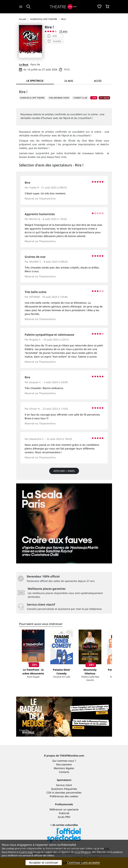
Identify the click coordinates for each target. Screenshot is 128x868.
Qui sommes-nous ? (64, 761)
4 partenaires (26, 852)
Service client (64, 785)
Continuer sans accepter (84, 862)
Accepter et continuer (44, 862)
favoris (55, 41)
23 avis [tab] (69, 81)
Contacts (64, 772)
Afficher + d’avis (64, 471)
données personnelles (68, 793)
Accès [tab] (98, 81)
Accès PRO (64, 817)
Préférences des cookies (64, 796)
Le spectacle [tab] (35, 81)
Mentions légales (64, 768)
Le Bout (24, 64)
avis (52, 36)
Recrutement (64, 764)
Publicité (64, 813)
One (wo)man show (59, 98)
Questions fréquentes (64, 789)
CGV (49, 793)
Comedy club (80, 98)
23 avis (63, 31)
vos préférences (83, 852)
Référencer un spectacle (64, 809)
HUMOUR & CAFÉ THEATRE (32, 98)
